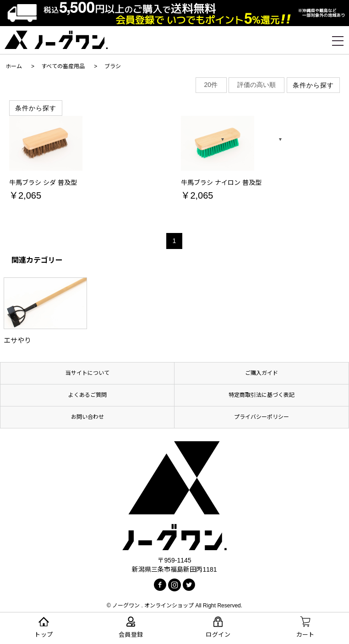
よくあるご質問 (87, 395)
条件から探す (36, 108)
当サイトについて (87, 373)
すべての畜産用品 (63, 66)
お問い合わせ (87, 417)
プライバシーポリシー (262, 417)
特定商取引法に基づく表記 (262, 395)
